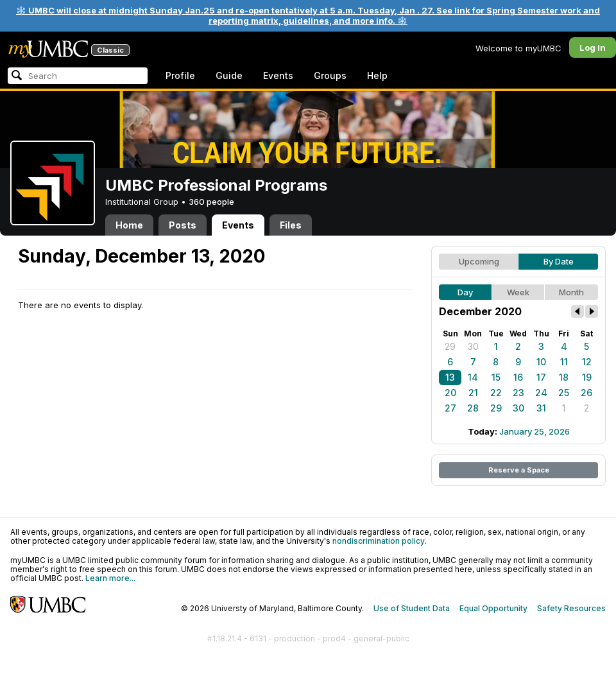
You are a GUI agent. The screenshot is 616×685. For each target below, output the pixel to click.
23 (518, 393)
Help (377, 75)
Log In (593, 48)
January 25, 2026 (535, 431)
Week (518, 292)
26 (586, 393)
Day (465, 292)
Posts (183, 225)
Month (571, 292)
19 (587, 377)
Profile (180, 75)
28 (473, 408)
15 (496, 377)
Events (278, 75)
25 (564, 393)
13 (450, 377)
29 (450, 346)
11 (564, 362)
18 (564, 377)
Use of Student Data (412, 608)
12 (587, 362)
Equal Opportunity (493, 608)
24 (541, 393)
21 (473, 393)
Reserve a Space (519, 470)
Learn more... (110, 578)
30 (473, 346)
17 (541, 377)
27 (450, 408)
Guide (229, 75)
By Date (559, 261)
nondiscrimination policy (379, 541)
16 (518, 377)
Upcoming (479, 261)
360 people (211, 202)
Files (291, 225)
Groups (330, 75)
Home (129, 225)
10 (541, 362)
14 (473, 377)
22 (496, 393)
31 (541, 408)
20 (450, 393)
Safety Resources (571, 608)
